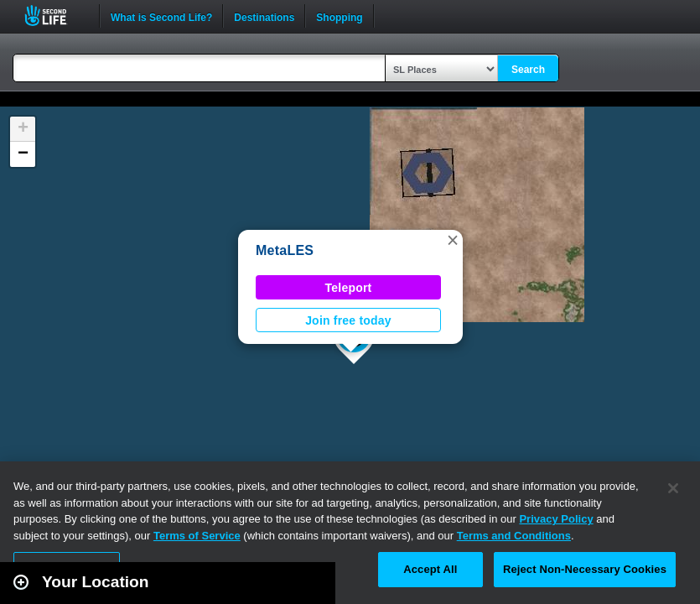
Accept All (430, 569)
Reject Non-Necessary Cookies (585, 569)
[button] (453, 240)
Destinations (264, 16)
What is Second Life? (161, 16)
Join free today (348, 320)
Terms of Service (197, 536)
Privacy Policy (556, 519)
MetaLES (285, 250)
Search (528, 70)
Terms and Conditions (514, 536)
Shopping (339, 16)
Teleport (349, 288)
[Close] (673, 488)
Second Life (55, 16)
